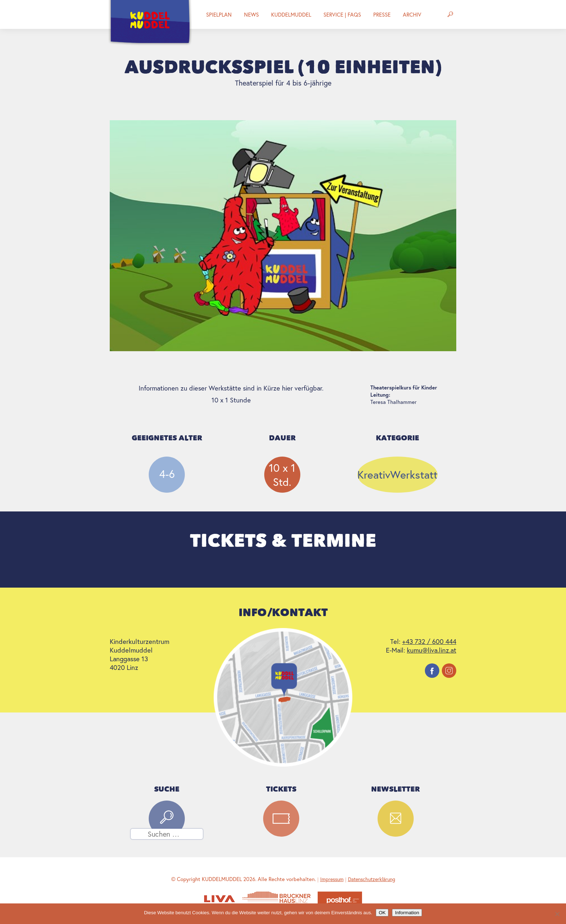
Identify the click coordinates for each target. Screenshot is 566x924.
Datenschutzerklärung (372, 879)
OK (382, 913)
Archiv (412, 14)
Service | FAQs (342, 14)
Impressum (332, 879)
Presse (382, 14)
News (251, 14)
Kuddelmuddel (291, 14)
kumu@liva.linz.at (432, 650)
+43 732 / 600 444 (429, 641)
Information (407, 913)
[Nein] (557, 914)
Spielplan (219, 14)
